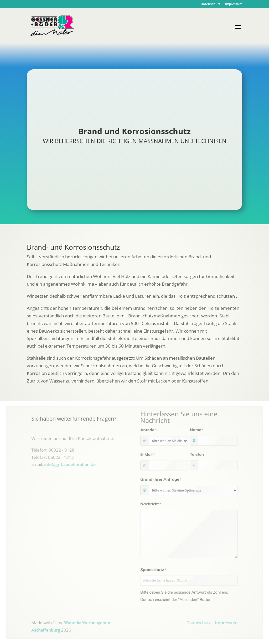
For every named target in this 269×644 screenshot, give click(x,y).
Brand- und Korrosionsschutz (73, 247)
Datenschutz (211, 4)
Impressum (234, 4)
